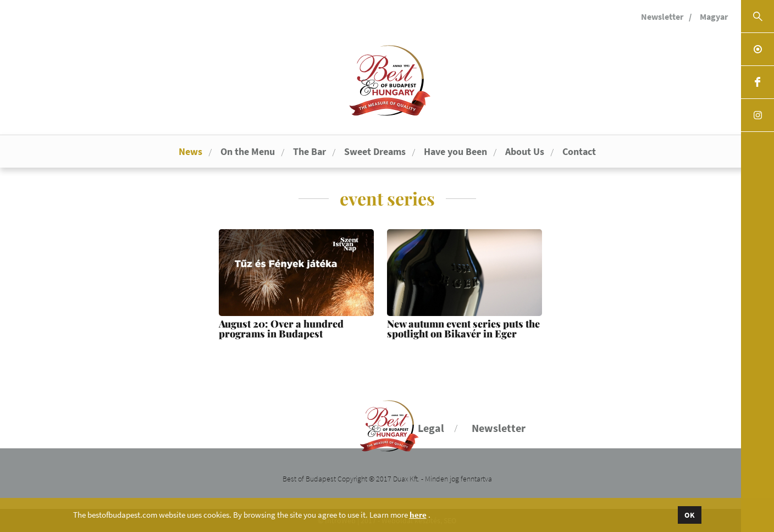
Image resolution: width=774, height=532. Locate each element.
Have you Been (455, 151)
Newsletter (662, 16)
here (418, 515)
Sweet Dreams (375, 151)
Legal (431, 428)
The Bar (309, 151)
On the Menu (248, 151)
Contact (579, 151)
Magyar (714, 16)
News (190, 151)
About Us (525, 151)
